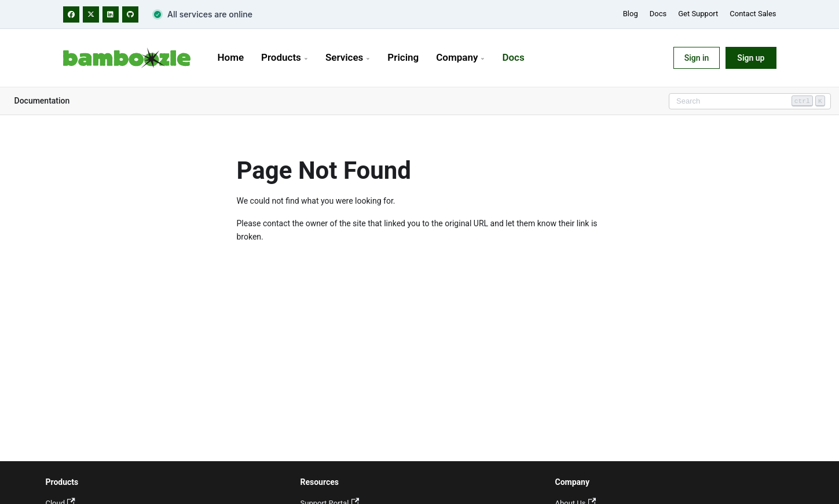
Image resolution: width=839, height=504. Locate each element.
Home (231, 57)
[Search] (750, 101)
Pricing (403, 57)
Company (460, 57)
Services (348, 57)
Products (285, 57)
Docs (658, 14)
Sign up (751, 58)
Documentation (42, 101)
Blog (631, 14)
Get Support (698, 14)
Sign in (697, 58)
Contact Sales (753, 14)
